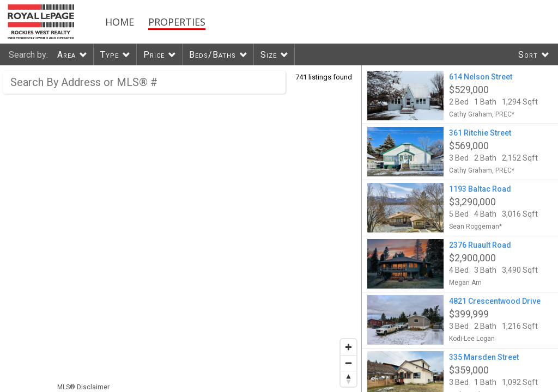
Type (110, 55)
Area (66, 55)
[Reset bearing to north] (348, 379)
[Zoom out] (348, 363)
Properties (177, 22)
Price (154, 55)
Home (120, 22)
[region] (181, 229)
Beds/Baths (213, 55)
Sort (528, 55)
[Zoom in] (348, 347)
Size (269, 55)
